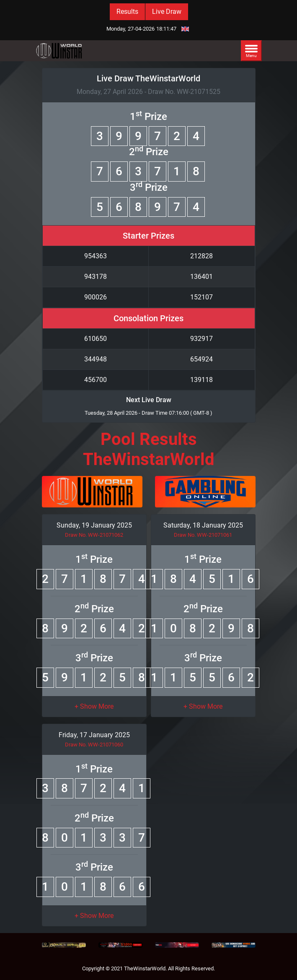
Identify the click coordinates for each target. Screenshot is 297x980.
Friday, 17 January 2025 (94, 735)
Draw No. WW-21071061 (203, 535)
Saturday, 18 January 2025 (203, 525)
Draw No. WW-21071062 (94, 535)
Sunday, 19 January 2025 (94, 525)
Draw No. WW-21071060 (94, 745)
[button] (94, 706)
